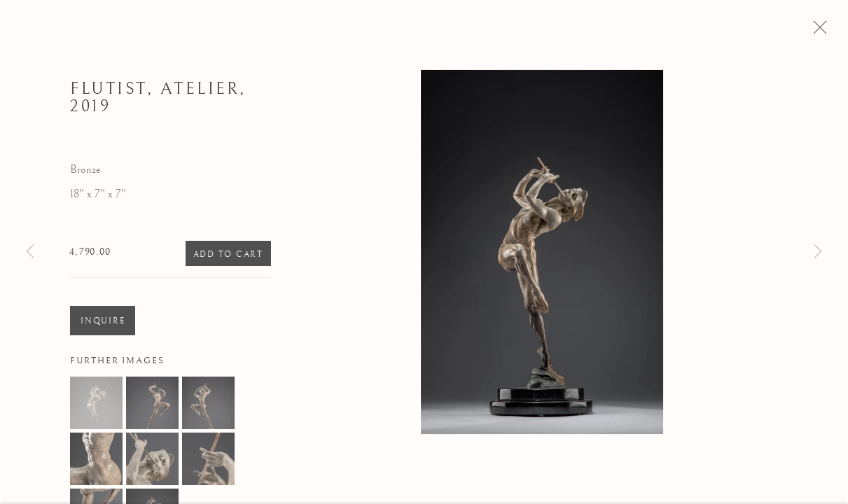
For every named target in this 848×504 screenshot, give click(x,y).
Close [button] (826, 31)
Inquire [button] (103, 326)
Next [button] (818, 252)
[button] (96, 408)
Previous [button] (30, 252)
